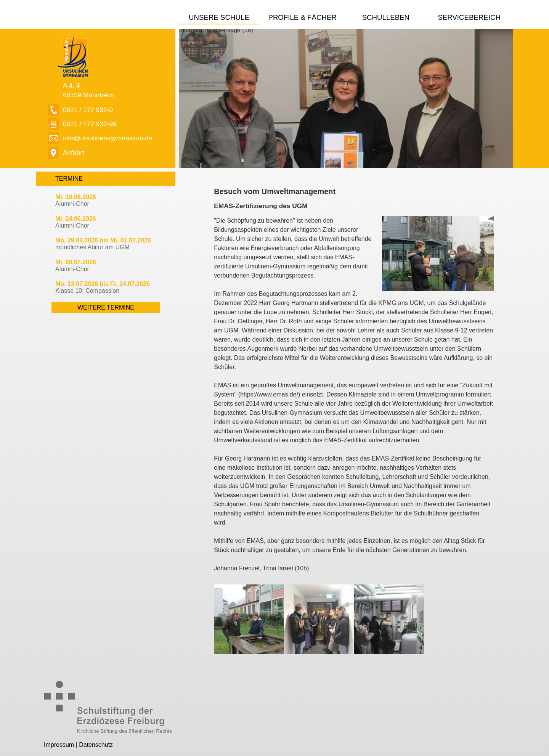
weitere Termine (106, 307)
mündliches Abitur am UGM (103, 244)
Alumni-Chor (76, 200)
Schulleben (386, 17)
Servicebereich (469, 17)
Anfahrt (74, 152)
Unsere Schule (219, 17)
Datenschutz (96, 745)
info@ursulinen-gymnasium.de (108, 138)
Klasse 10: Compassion (103, 287)
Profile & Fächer (302, 17)
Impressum (59, 745)
